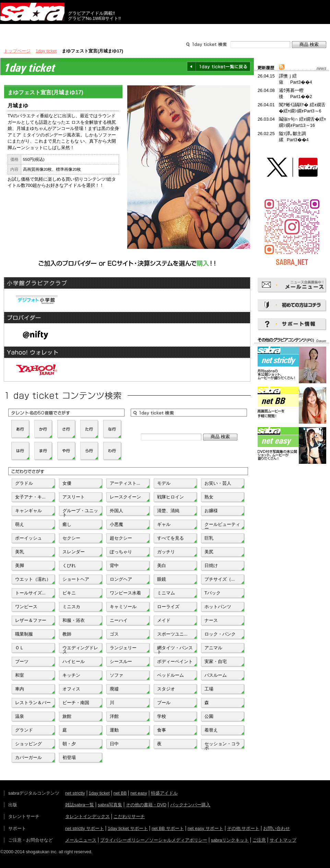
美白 (162, 565)
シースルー (121, 661)
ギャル (164, 524)
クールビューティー (222, 526)
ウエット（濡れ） (33, 579)
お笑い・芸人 (218, 483)
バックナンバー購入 (190, 805)
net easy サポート (205, 828)
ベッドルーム (170, 675)
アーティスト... (125, 483)
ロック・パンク (220, 634)
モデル (164, 483)
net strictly (75, 793)
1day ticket (46, 51)
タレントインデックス (87, 816)
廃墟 (114, 689)
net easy (139, 793)
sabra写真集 (110, 805)
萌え (20, 524)
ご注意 (259, 840)
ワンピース (26, 607)
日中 (114, 744)
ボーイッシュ (28, 538)
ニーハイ (119, 620)
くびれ (69, 565)
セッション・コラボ (222, 745)
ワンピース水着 (125, 593)
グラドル (24, 483)
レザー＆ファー (31, 620)
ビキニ (69, 593)
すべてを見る (170, 538)
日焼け (211, 565)
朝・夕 (69, 744)
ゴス (114, 634)
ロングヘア (121, 579)
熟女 (209, 497)
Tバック (213, 593)
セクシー (71, 538)
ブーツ (22, 661)
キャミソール (123, 607)
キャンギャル (28, 511)
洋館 (114, 716)
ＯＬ (20, 648)
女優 (67, 483)
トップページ (17, 51)
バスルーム (216, 675)
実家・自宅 (216, 661)
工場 (209, 689)
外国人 (116, 511)
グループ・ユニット (80, 512)
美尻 (209, 552)
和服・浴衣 (74, 620)
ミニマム (166, 593)
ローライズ (168, 607)
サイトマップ (283, 840)
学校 (162, 716)
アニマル (213, 648)
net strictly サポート (85, 828)
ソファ (116, 675)
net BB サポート (168, 828)
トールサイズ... (30, 593)
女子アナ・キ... (30, 497)
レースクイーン (125, 497)
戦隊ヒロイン (170, 497)
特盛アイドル (164, 793)
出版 (33, 30)
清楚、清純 (168, 511)
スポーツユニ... (172, 634)
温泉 (20, 716)
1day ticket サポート (128, 828)
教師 (67, 634)
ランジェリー (123, 648)
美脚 (20, 565)
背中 (114, 565)
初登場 (69, 757)
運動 (114, 730)
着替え (211, 730)
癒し (67, 524)
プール (164, 703)
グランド (24, 730)
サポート (231, 30)
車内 (20, 689)
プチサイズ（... (220, 579)
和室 (20, 675)
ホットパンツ (218, 607)
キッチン (71, 675)
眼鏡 (162, 579)
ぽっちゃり (121, 552)
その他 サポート (243, 828)
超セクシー (121, 538)
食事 (162, 730)
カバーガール (28, 757)
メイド (164, 620)
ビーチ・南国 (76, 703)
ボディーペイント (175, 661)
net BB (120, 793)
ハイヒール (74, 661)
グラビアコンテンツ (99, 30)
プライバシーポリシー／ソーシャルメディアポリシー (154, 840)
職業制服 (24, 634)
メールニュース (81, 840)
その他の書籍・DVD (146, 805)
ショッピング (28, 744)
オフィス (71, 689)
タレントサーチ (165, 30)
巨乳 (209, 538)
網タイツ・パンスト (175, 649)
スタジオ (166, 689)
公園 (209, 716)
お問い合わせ (276, 828)
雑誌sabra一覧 (80, 805)
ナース (211, 620)
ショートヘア (76, 579)
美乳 (20, 552)
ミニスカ (71, 607)
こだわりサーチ (129, 816)
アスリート (74, 497)
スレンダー (74, 552)
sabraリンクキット (230, 840)
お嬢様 (211, 511)
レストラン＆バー (33, 703)
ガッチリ (166, 552)
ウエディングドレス (80, 649)
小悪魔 (116, 524)
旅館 (67, 716)
